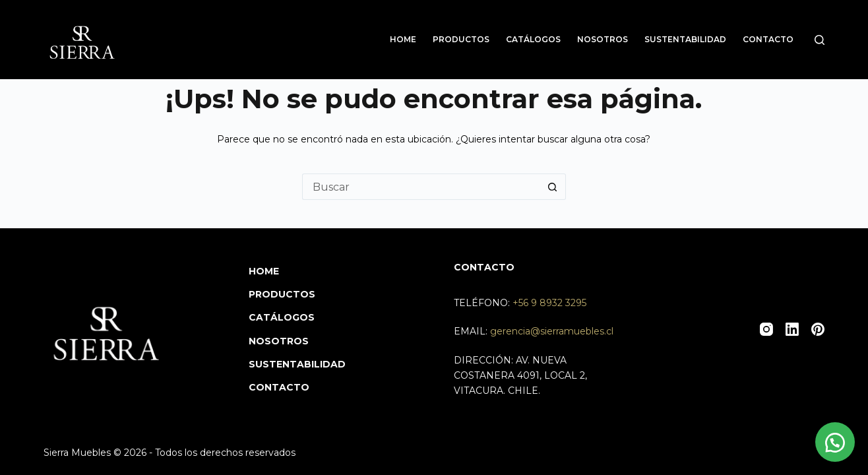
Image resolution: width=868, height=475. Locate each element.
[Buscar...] (421, 187)
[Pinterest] (818, 329)
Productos (461, 39)
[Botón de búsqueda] (553, 187)
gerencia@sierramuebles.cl (552, 331)
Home (403, 39)
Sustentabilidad (685, 39)
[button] (835, 442)
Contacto (768, 39)
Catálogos (533, 39)
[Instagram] (766, 329)
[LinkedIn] (792, 329)
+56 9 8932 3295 (549, 303)
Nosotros (603, 39)
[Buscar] (820, 40)
